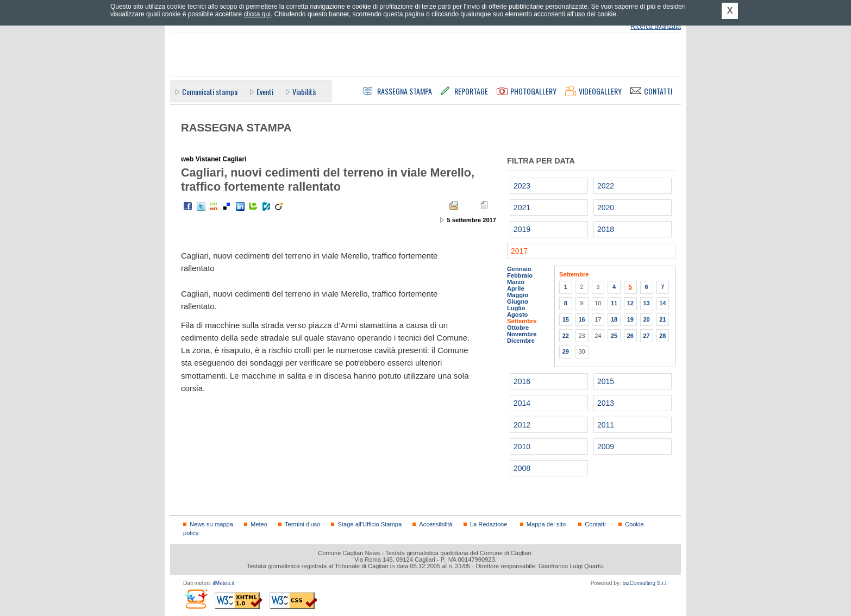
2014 (522, 403)
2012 (522, 425)
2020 (606, 208)
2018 (606, 229)
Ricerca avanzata (656, 27)
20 (646, 319)
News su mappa (211, 524)
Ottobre (518, 328)
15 (566, 319)
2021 (522, 208)
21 (662, 319)
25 (614, 336)
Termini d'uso (302, 524)
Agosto (517, 315)
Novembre (522, 334)
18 (614, 319)
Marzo (516, 282)
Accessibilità (436, 524)
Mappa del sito (546, 524)
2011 (606, 425)
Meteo (259, 524)
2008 (522, 468)
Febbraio (520, 275)
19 (630, 319)
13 (646, 303)
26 (630, 336)
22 (566, 336)
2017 (519, 251)
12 (630, 303)
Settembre (522, 321)
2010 (522, 447)
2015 (606, 381)
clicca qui (257, 14)
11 (614, 303)
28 (662, 336)
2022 (606, 186)
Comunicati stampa (210, 92)
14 (662, 303)
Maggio (518, 295)
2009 (606, 447)
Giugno (518, 301)
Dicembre (521, 341)
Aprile (516, 288)
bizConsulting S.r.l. (645, 583)
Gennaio (519, 269)
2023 (522, 186)
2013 (606, 403)
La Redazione (489, 524)
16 (581, 319)
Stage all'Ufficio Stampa (370, 524)
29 (566, 351)
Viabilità (304, 92)
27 (646, 336)
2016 (522, 381)
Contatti (595, 524)
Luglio (516, 308)
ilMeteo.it (223, 583)
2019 (522, 229)
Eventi (265, 92)
